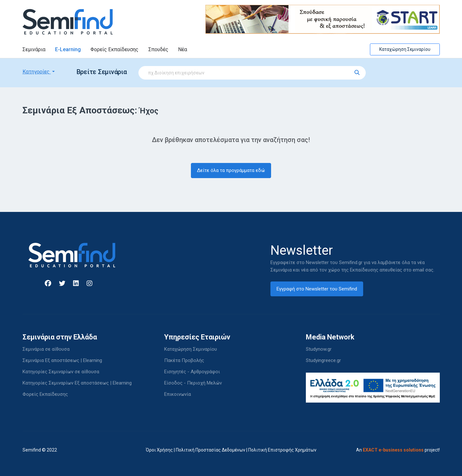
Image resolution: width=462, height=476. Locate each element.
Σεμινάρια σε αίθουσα (46, 349)
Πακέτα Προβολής (184, 360)
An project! (398, 450)
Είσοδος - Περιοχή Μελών (193, 383)
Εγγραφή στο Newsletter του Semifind (317, 289)
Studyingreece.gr (323, 360)
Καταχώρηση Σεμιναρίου (405, 49)
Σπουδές (158, 49)
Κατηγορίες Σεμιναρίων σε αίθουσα (61, 372)
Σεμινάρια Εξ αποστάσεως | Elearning (62, 360)
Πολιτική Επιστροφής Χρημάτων (282, 450)
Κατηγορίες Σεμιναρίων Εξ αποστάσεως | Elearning (77, 383)
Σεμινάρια (34, 49)
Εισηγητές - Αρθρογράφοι (192, 372)
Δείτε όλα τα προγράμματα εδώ (231, 170)
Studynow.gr (319, 349)
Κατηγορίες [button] (37, 72)
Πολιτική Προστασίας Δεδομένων (211, 450)
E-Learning (68, 49)
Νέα (183, 49)
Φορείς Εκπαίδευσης (114, 49)
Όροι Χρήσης (159, 450)
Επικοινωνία (178, 394)
